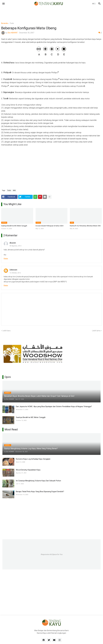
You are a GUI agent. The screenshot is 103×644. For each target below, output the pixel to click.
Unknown (13, 270)
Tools (12, 23)
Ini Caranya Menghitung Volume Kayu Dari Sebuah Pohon (38, 481)
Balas (6, 259)
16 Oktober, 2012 (15, 273)
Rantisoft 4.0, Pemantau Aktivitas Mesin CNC (85, 226)
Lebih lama (96, 331)
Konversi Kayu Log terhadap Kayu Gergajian (33, 459)
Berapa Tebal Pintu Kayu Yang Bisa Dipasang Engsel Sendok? (40, 492)
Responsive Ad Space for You (52, 554)
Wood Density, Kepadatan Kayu (28, 470)
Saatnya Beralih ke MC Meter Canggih (14, 226)
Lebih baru (7, 331)
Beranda (4, 23)
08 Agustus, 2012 (15, 246)
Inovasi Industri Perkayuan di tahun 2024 (49, 226)
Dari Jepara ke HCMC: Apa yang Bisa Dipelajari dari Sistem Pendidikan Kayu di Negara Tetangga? (54, 406)
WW (14, 190)
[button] (3, 4)
